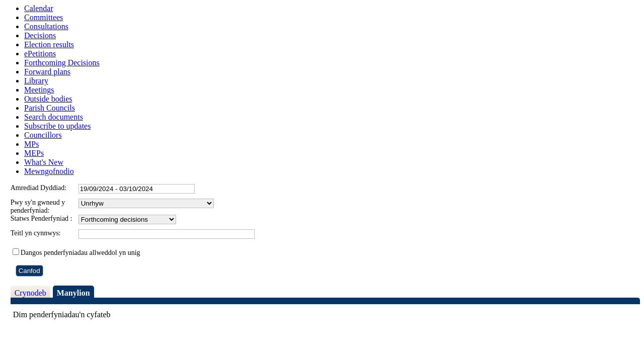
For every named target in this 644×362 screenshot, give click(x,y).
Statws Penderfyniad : (42, 218)
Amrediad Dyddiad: (39, 188)
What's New (44, 162)
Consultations (46, 26)
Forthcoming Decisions (62, 63)
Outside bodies (48, 99)
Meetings (39, 90)
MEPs (34, 153)
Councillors (43, 135)
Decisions (40, 35)
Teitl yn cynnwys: (36, 233)
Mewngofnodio (49, 171)
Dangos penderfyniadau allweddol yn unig (80, 253)
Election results (49, 44)
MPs (31, 144)
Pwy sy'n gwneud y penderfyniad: (38, 206)
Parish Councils (50, 108)
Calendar (39, 8)
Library (36, 81)
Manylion (73, 293)
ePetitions (40, 54)
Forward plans (47, 72)
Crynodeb (30, 293)
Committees (44, 17)
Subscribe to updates (57, 126)
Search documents (54, 117)
